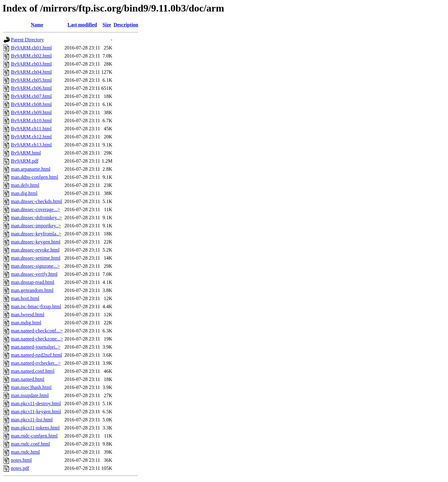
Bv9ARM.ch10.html (31, 120)
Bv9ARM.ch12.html (31, 137)
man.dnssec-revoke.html (35, 250)
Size (107, 25)
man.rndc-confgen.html (34, 436)
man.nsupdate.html (30, 395)
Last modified (82, 25)
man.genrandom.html (32, 290)
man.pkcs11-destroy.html (36, 403)
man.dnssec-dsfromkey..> (36, 218)
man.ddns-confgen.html (35, 177)
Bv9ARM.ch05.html (31, 80)
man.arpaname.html (31, 169)
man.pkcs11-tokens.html (35, 428)
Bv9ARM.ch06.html (31, 88)
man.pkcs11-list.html (32, 420)
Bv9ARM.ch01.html (31, 48)
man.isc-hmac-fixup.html (36, 306)
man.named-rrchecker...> (36, 363)
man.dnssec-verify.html (34, 274)
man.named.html (28, 379)
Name (37, 25)
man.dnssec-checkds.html (36, 201)
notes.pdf (20, 468)
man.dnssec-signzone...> (35, 266)
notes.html (21, 460)
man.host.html (25, 298)
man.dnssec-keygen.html (36, 242)
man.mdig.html (26, 323)
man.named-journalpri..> (36, 347)
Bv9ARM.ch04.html (31, 72)
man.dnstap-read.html (33, 282)
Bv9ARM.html (26, 153)
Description (126, 25)
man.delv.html (25, 185)
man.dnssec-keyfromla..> (36, 234)
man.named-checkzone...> (37, 339)
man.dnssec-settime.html (36, 258)
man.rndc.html (25, 452)
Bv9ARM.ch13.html (31, 145)
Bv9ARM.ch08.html (31, 104)
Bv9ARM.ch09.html (31, 112)
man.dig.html (24, 193)
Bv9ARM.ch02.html (31, 56)
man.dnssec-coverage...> (35, 209)
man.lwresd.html (28, 315)
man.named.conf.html (33, 371)
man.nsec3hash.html (31, 387)
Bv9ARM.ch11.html (31, 129)
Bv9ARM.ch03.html (31, 64)
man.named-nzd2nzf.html (36, 355)
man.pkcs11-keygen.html (36, 412)
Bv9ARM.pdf (25, 161)
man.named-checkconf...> (37, 331)
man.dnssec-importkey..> (36, 226)
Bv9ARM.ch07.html (31, 96)
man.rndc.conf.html (30, 444)
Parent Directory (27, 40)
